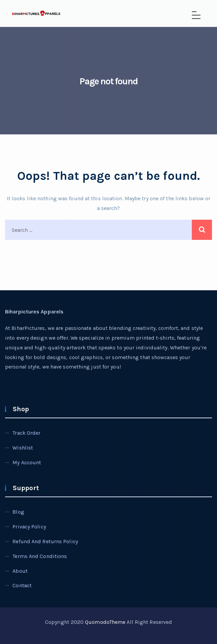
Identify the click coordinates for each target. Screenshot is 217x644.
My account (27, 462)
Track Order (26, 433)
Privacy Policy (29, 527)
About (20, 571)
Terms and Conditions (40, 556)
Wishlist (23, 448)
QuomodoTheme (105, 622)
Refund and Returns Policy (45, 541)
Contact (22, 585)
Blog (18, 512)
